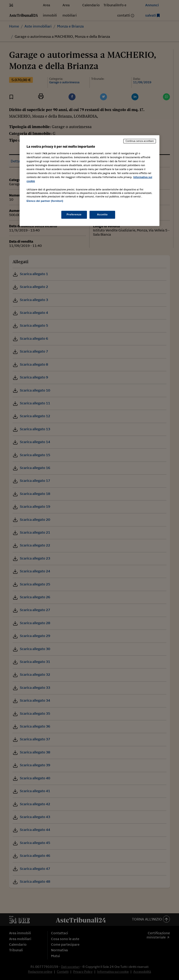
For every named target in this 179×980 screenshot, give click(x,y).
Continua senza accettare (140, 141)
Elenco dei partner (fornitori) (45, 201)
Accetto (102, 215)
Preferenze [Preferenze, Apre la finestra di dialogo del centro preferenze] (74, 215)
